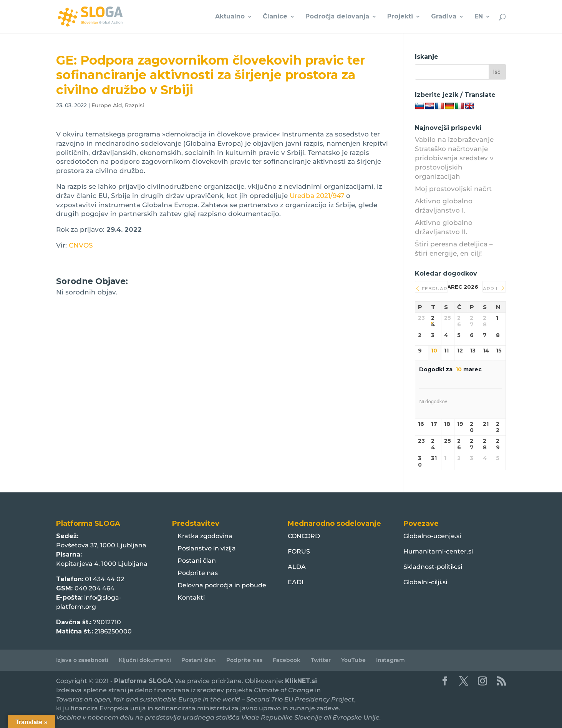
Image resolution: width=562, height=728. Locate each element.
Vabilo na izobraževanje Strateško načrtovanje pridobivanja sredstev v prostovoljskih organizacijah (454, 158)
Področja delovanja (337, 17)
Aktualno (230, 17)
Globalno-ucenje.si (432, 536)
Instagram (390, 660)
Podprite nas (198, 573)
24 (433, 321)
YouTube (353, 660)
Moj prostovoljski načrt (453, 189)
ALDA (297, 567)
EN (479, 17)
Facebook (287, 660)
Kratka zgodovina (205, 536)
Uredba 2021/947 (317, 196)
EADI (296, 582)
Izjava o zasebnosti (82, 660)
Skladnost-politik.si (433, 567)
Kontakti (191, 598)
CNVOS (81, 245)
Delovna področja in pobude (222, 585)
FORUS (299, 551)
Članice (275, 17)
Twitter (321, 660)
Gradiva (444, 17)
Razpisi (134, 105)
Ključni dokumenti (145, 660)
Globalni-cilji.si (425, 582)
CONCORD (304, 536)
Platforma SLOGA (143, 681)
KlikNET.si (301, 681)
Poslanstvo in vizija (207, 548)
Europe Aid (107, 105)
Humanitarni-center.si (438, 551)
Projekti (400, 17)
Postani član (197, 561)
